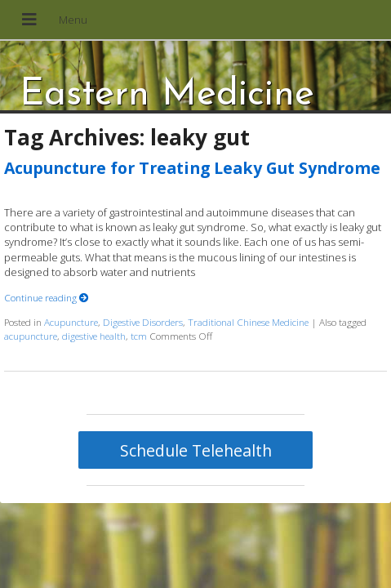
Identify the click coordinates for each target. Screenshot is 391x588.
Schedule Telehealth (196, 450)
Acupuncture (71, 322)
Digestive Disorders (143, 322)
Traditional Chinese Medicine (248, 322)
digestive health (94, 336)
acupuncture (31, 336)
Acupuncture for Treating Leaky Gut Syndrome (192, 168)
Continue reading (47, 297)
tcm (139, 336)
